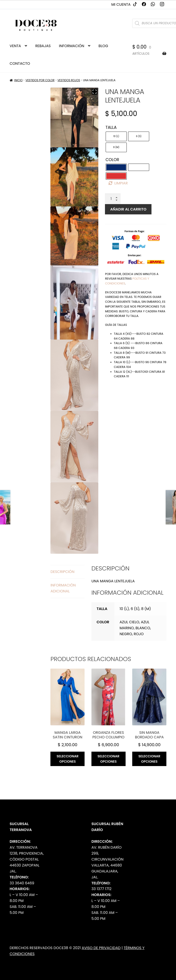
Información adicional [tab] (63, 588)
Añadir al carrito (128, 209)
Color (112, 160)
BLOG (103, 46)
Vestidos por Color (40, 80)
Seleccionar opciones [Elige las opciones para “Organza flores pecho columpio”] (108, 759)
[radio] (116, 136)
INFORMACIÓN (71, 46)
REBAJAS (43, 46)
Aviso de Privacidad (101, 948)
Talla (111, 127)
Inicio (18, 80)
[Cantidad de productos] (113, 199)
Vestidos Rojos (69, 80)
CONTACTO (20, 63)
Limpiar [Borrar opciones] (121, 183)
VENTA (15, 46)
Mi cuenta (121, 4)
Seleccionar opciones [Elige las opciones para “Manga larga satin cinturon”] (68, 759)
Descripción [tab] (62, 572)
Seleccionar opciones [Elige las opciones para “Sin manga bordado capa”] (149, 759)
